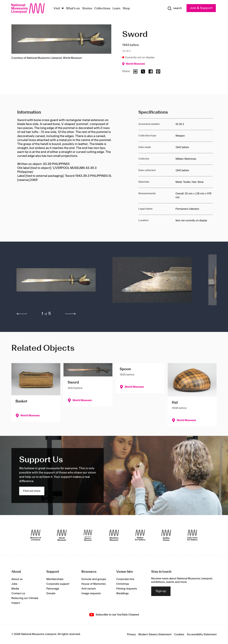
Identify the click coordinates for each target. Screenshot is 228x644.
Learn (116, 9)
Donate (51, 593)
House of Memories (94, 584)
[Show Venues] (63, 9)
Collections (102, 9)
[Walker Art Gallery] (140, 535)
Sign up (161, 591)
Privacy (131, 634)
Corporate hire (125, 579)
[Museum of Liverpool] (36, 535)
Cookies (179, 634)
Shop (126, 9)
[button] (58, 281)
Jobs (14, 584)
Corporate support (58, 584)
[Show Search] (175, 8)
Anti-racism (89, 589)
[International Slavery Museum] (88, 535)
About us (17, 579)
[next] (70, 314)
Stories (87, 9)
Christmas (123, 584)
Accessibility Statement (202, 634)
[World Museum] (62, 535)
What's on (73, 9)
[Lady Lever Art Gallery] (192, 535)
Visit (57, 9)
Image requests (91, 593)
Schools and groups (94, 579)
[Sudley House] (166, 535)
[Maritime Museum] (114, 535)
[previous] (22, 314)
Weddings (122, 593)
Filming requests (127, 589)
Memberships (55, 579)
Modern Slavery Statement (155, 634)
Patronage (53, 589)
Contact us (18, 593)
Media (15, 589)
